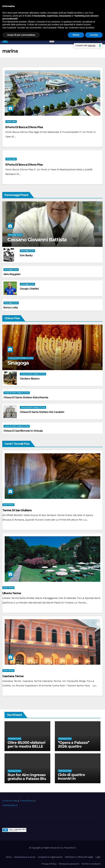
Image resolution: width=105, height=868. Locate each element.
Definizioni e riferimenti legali (79, 857)
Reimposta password (69, 864)
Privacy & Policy (49, 864)
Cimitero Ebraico (30, 379)
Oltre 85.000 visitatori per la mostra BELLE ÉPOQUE (27, 746)
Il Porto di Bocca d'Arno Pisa (24, 165)
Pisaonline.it (70, 848)
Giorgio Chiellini (29, 289)
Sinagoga (18, 363)
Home (9, 857)
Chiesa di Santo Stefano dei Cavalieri (42, 412)
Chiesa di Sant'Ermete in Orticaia (23, 431)
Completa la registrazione (50, 857)
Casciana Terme (13, 676)
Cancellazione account (25, 857)
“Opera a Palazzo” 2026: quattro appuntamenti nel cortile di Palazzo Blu (76, 748)
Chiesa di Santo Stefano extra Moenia (26, 397)
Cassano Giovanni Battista (37, 240)
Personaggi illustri (15, 235)
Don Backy (26, 255)
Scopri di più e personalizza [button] (21, 35)
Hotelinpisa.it (10, 805)
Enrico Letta (11, 308)
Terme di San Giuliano (17, 510)
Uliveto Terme (12, 593)
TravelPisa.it (27, 801)
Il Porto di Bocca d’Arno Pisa (24, 127)
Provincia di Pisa (15, 739)
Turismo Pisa (10, 801)
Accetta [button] (94, 35)
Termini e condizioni (91, 864)
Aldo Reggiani (12, 274)
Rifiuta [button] (76, 35)
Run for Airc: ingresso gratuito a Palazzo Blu (27, 777)
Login (98, 857)
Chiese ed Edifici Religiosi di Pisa (21, 358)
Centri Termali (8, 505)
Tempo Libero (11, 122)
